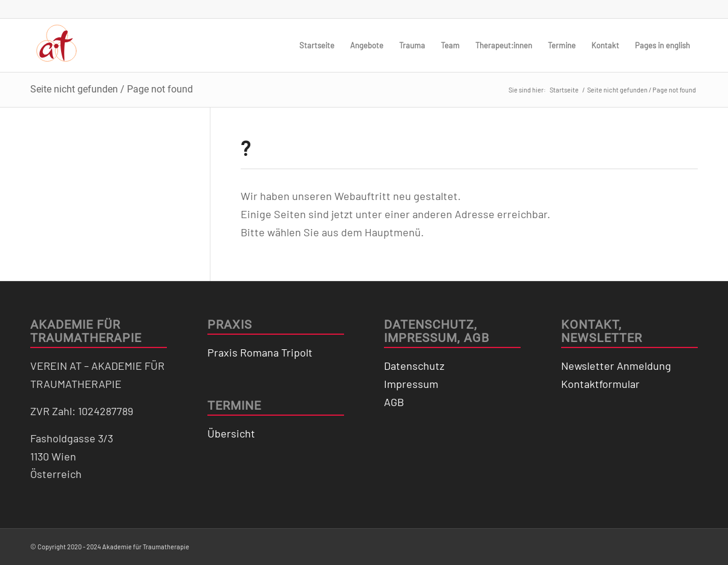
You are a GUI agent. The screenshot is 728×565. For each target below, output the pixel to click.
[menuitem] (317, 45)
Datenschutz (414, 366)
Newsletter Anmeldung (616, 366)
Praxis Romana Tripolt (260, 352)
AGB (394, 402)
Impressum (411, 384)
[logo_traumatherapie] (57, 45)
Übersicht (231, 433)
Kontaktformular (600, 384)
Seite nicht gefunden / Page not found (112, 89)
